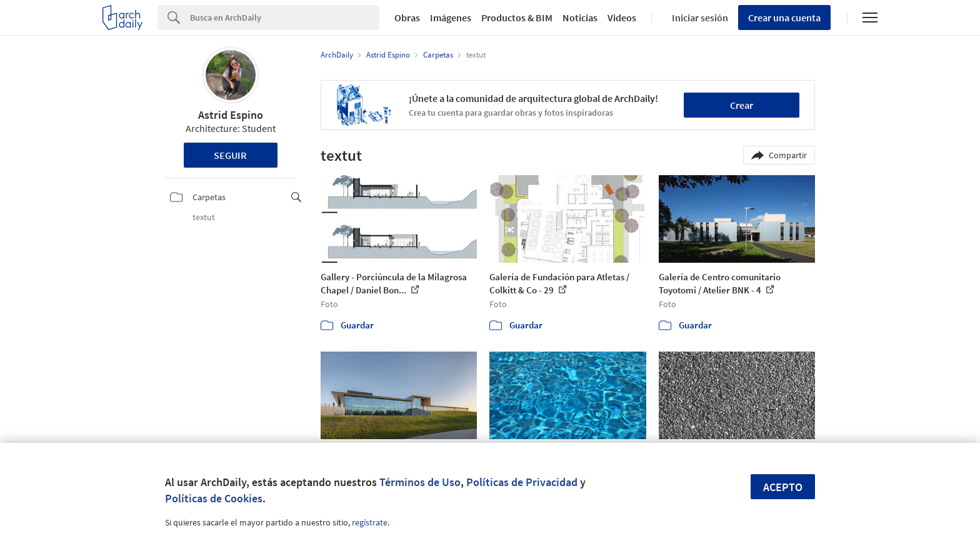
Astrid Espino (231, 115)
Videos (622, 18)
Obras (407, 18)
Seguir (230, 155)
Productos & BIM (517, 18)
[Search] (285, 18)
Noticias (580, 18)
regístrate (370, 522)
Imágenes (451, 18)
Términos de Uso (420, 482)
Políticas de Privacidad (522, 482)
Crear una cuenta (784, 18)
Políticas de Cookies (214, 498)
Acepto (783, 487)
